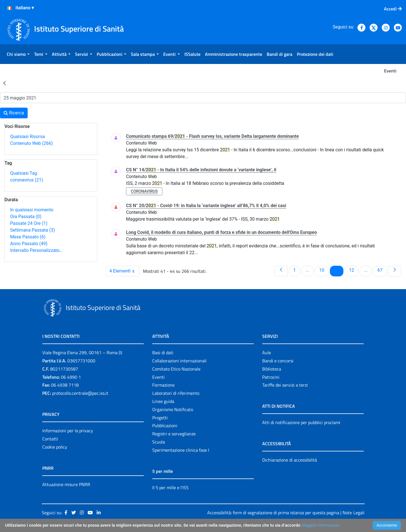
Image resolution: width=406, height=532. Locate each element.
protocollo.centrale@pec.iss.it (80, 393)
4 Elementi (124, 271)
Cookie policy (55, 447)
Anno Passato (29, 244)
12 (354, 270)
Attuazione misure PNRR (66, 484)
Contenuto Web (31, 143)
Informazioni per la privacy (68, 431)
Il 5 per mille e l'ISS (170, 487)
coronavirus (27, 180)
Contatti (50, 439)
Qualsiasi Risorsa (27, 137)
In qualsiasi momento (32, 210)
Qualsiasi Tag (24, 173)
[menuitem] (18, 54)
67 (382, 270)
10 (324, 270)
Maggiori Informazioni (320, 525)
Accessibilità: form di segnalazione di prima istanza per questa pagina (273, 513)
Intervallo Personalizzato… (36, 250)
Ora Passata (26, 217)
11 (339, 270)
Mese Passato (28, 237)
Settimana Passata (32, 230)
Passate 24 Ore (29, 223)
